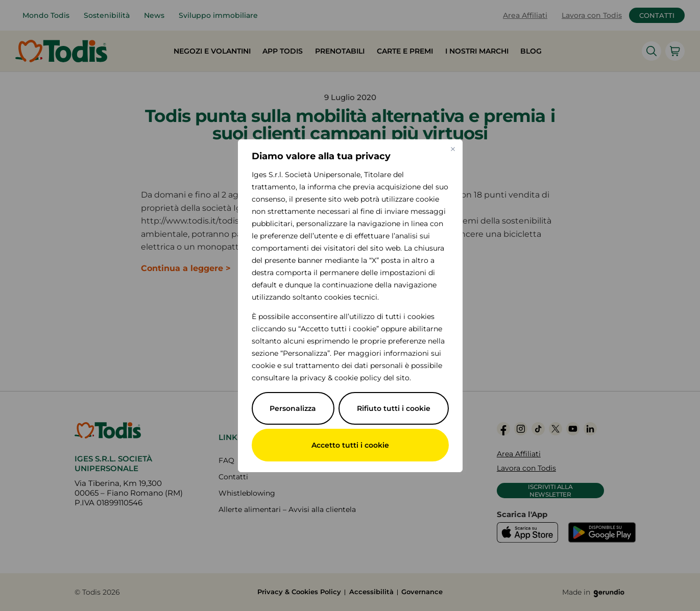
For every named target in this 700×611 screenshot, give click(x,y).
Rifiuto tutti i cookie (394, 408)
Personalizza (293, 408)
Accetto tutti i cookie (350, 445)
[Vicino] (453, 149)
